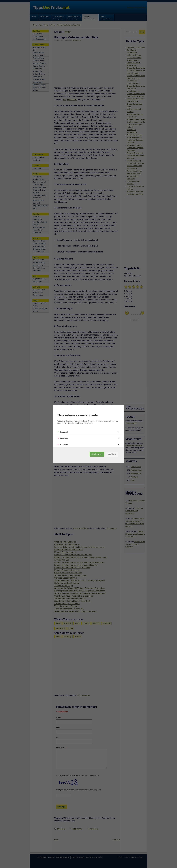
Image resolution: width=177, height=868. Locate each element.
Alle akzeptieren (97, 454)
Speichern (112, 454)
